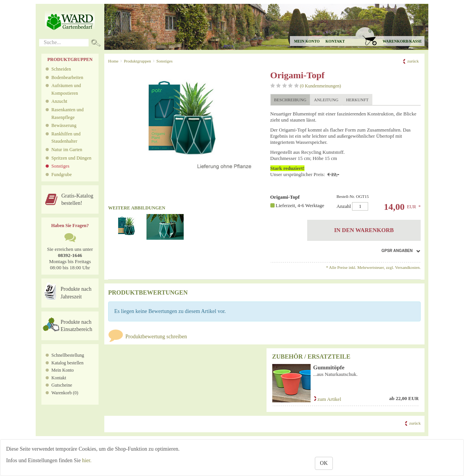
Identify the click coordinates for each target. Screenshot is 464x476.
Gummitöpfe (329, 367)
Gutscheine (62, 385)
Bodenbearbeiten (67, 77)
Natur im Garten (67, 150)
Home (113, 61)
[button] (390, 37)
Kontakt (335, 41)
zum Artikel (327, 399)
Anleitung (326, 100)
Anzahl (375, 202)
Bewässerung (64, 125)
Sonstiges (60, 166)
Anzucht (59, 101)
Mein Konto (63, 370)
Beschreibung (290, 100)
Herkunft (357, 100)
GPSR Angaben (397, 251)
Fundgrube (62, 175)
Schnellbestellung (68, 355)
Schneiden (61, 69)
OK (324, 463)
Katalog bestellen (67, 363)
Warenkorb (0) (65, 393)
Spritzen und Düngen (71, 158)
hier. (87, 460)
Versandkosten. (408, 267)
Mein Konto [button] (307, 41)
